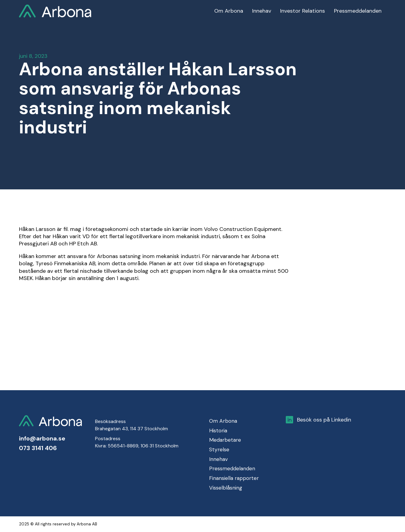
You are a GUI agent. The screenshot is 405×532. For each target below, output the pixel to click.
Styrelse (219, 450)
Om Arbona (223, 421)
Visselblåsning (226, 488)
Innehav (218, 459)
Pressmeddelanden (232, 468)
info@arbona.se (42, 438)
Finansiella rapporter (234, 478)
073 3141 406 (38, 448)
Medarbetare (225, 440)
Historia (218, 431)
